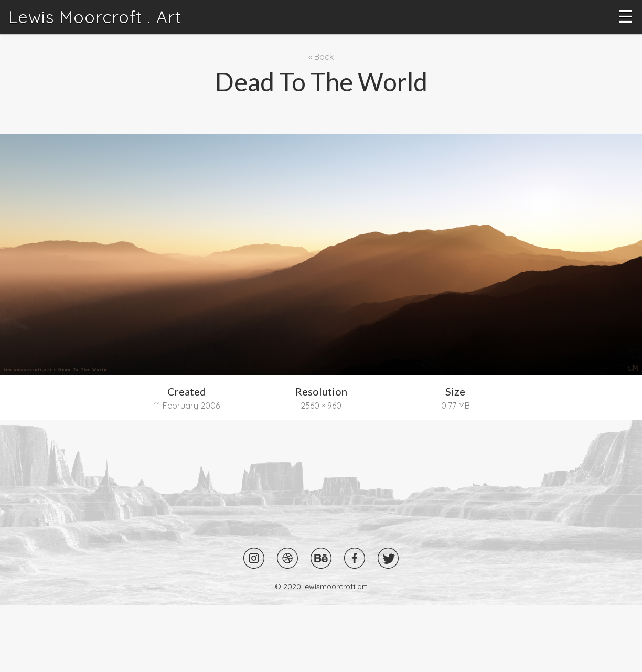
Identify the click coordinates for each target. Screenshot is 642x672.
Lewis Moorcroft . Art (95, 17)
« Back (321, 57)
